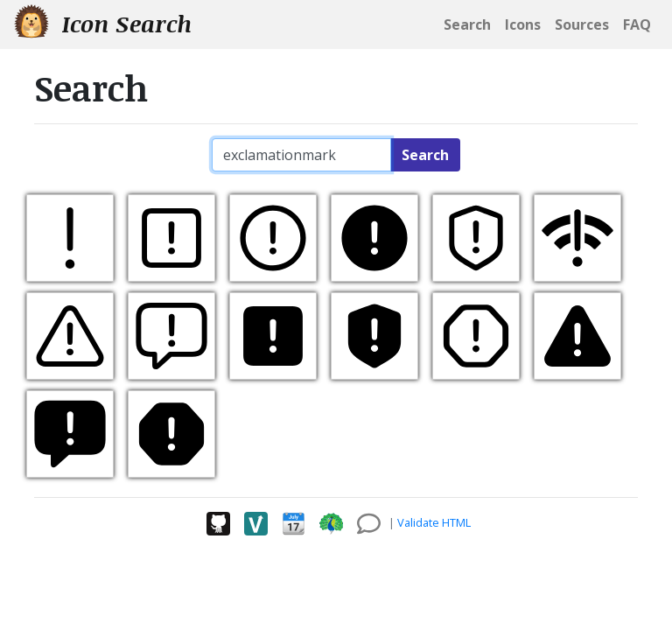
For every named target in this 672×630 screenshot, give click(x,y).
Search (425, 155)
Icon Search (103, 23)
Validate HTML (434, 522)
